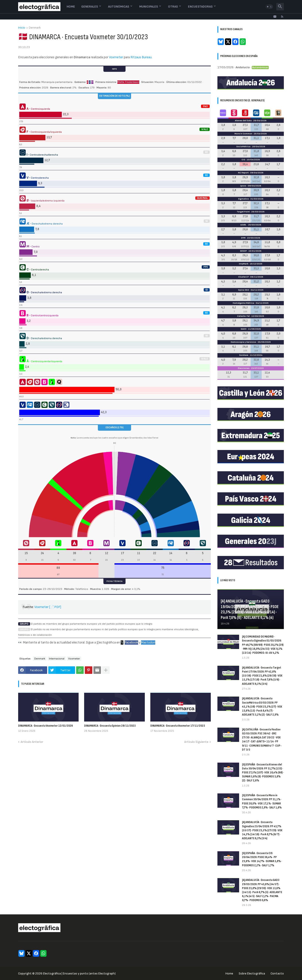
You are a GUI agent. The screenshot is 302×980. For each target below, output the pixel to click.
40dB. (243, 225)
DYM (243, 238)
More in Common (243, 134)
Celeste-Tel (243, 316)
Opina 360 (244, 290)
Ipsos (243, 186)
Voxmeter (116, 57)
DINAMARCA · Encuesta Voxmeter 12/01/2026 (45, 726)
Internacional (57, 659)
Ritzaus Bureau (141, 57)
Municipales (149, 7)
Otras (173, 7)
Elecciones (244, 368)
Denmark (35, 28)
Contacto (277, 973)
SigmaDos (243, 199)
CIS (243, 160)
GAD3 (244, 329)
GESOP (243, 251)
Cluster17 (243, 277)
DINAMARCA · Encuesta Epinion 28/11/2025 (110, 726)
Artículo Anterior (32, 742)
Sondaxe (244, 355)
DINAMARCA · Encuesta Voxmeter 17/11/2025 (178, 726)
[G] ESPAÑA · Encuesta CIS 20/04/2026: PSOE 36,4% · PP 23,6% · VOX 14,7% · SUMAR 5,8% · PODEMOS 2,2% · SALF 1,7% (262, 859)
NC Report (243, 173)
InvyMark (244, 264)
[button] (269, 7)
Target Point (243, 212)
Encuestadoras (200, 7)
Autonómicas (119, 7)
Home (71, 7)
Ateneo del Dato (243, 121)
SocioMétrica (243, 147)
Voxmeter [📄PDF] (48, 607)
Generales (90, 7)
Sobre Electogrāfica (252, 973)
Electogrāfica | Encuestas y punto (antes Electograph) (79, 973)
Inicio (22, 28)
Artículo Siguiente (196, 742)
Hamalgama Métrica (243, 303)
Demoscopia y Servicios (243, 342)
